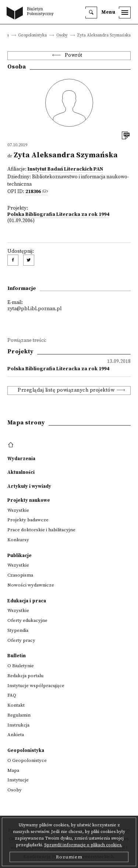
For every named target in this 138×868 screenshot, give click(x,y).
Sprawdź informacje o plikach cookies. (83, 845)
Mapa (13, 770)
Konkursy (18, 540)
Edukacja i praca (27, 601)
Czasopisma (20, 575)
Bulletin (17, 656)
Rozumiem (69, 857)
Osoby (62, 36)
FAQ (12, 695)
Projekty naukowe (29, 500)
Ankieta (16, 735)
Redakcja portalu (25, 676)
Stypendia (18, 630)
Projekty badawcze (28, 520)
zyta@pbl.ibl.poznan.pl (34, 309)
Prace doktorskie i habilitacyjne (41, 530)
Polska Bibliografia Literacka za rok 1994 (58, 215)
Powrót (74, 55)
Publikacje (20, 556)
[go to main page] (32, 14)
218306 (33, 192)
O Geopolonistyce (27, 760)
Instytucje (18, 780)
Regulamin (19, 715)
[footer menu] (12, 445)
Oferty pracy (21, 640)
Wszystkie (18, 510)
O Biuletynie (21, 666)
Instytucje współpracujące (36, 686)
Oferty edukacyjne (27, 620)
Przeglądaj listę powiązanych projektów (66, 390)
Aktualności (21, 472)
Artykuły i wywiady (29, 486)
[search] (91, 13)
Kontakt (16, 705)
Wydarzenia (21, 459)
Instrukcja (18, 725)
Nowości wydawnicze (31, 585)
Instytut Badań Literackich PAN (65, 169)
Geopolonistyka (26, 750)
